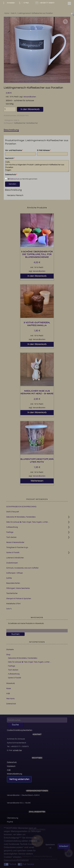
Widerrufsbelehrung (15, 774)
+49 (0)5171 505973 (45, 3)
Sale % (16, 120)
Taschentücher (12, 593)
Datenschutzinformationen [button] (16, 860)
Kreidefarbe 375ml (13, 604)
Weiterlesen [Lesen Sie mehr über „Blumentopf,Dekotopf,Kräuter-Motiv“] (37, 481)
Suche (15, 725)
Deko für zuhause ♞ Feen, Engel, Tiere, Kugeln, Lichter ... (28, 522)
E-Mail (23, 3)
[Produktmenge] (10, 109)
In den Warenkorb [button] (37, 276)
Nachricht (10, 158)
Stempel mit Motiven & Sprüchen (19, 599)
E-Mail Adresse (44, 150)
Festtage (10, 532)
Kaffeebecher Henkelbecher (26, 123)
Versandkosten (30, 97)
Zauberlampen (12, 563)
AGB (8, 694)
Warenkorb (11, 683)
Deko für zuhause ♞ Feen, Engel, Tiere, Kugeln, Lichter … (30, 662)
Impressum (11, 766)
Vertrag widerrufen (19, 779)
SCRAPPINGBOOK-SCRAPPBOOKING (21, 507)
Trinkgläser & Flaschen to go (17, 547)
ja (7, 179)
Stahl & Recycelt (13, 512)
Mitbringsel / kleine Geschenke (18, 588)
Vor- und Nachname (14, 150)
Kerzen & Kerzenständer (15, 542)
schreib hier (17, 750)
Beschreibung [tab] (11, 130)
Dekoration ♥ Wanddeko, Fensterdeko (21, 517)
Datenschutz (11, 175)
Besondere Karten (13, 583)
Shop (8, 655)
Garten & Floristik (13, 553)
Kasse (9, 688)
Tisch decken (11, 537)
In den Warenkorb (30, 109)
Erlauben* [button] (64, 846)
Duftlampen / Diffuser (15, 573)
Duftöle (9, 578)
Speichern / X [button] (50, 846)
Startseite (10, 650)
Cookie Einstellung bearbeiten (20, 730)
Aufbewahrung (12, 527)
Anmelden (8, 3)
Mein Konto (10, 699)
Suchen (15, 634)
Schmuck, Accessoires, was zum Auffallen (22, 568)
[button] (65, 22)
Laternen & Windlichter (15, 558)
